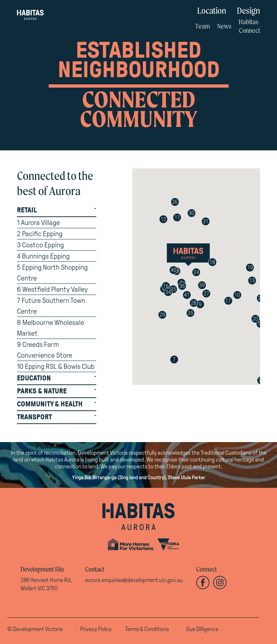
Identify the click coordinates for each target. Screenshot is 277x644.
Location (212, 10)
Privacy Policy (96, 629)
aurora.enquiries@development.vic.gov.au (134, 580)
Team (203, 26)
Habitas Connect (249, 26)
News (224, 26)
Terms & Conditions (147, 629)
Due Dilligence (202, 629)
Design (249, 10)
